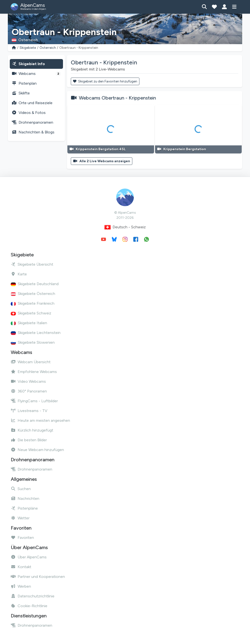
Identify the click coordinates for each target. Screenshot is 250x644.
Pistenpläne (24, 508)
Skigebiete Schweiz (31, 313)
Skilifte (21, 93)
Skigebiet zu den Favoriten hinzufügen (105, 81)
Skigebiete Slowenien (33, 342)
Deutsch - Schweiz (125, 227)
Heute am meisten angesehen (40, 420)
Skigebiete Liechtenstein (36, 333)
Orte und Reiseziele (32, 103)
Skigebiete (28, 48)
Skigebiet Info (28, 64)
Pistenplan (24, 83)
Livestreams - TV (29, 411)
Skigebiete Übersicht (32, 264)
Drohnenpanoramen (32, 122)
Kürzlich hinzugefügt (32, 430)
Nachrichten (25, 498)
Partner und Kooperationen (38, 577)
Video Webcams (28, 381)
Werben (21, 586)
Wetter (20, 518)
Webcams (36, 74)
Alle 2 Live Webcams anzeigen (102, 161)
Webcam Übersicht (31, 362)
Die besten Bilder (29, 440)
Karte (19, 274)
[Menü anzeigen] (234, 7)
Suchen (21, 489)
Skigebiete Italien (29, 323)
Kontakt (21, 567)
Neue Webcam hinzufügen (37, 450)
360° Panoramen (29, 391)
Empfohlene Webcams (34, 372)
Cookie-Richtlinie (29, 606)
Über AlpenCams (29, 557)
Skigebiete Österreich (33, 294)
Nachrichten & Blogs (33, 132)
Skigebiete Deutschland (35, 284)
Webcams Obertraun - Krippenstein (117, 98)
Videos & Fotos (29, 113)
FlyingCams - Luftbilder (34, 401)
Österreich (48, 48)
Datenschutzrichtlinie (33, 596)
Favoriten (22, 538)
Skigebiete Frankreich (33, 303)
